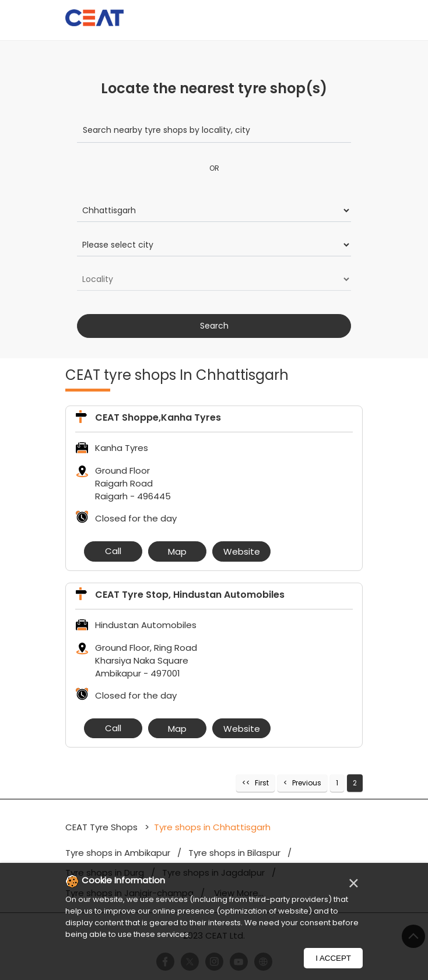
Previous (307, 783)
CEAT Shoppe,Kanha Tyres (158, 417)
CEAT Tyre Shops (103, 827)
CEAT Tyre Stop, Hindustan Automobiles (190, 595)
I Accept (333, 958)
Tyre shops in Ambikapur (118, 853)
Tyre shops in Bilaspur (234, 853)
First (262, 783)
